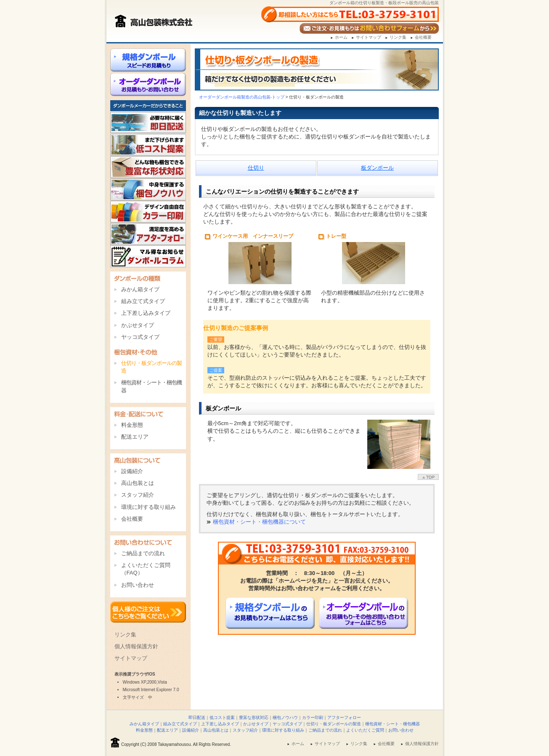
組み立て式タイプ (143, 301)
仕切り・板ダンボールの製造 (334, 724)
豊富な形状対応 (254, 717)
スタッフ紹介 (138, 495)
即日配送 (197, 717)
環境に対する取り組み (149, 507)
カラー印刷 (313, 717)
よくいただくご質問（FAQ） (146, 569)
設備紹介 (132, 471)
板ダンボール (377, 168)
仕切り (256, 168)
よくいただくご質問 (365, 730)
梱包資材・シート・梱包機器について (259, 522)
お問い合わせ (138, 585)
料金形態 (132, 425)
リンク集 (398, 37)
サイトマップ (369, 37)
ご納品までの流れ (143, 553)
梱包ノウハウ (285, 717)
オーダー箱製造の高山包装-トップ (242, 97)
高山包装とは (138, 483)
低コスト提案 (222, 717)
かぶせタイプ (138, 325)
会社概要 (423, 37)
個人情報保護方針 (136, 646)
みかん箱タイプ (140, 289)
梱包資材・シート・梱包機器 (151, 386)
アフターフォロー (344, 717)
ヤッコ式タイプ (140, 337)
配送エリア (135, 437)
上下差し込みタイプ (146, 313)
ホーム (341, 37)
